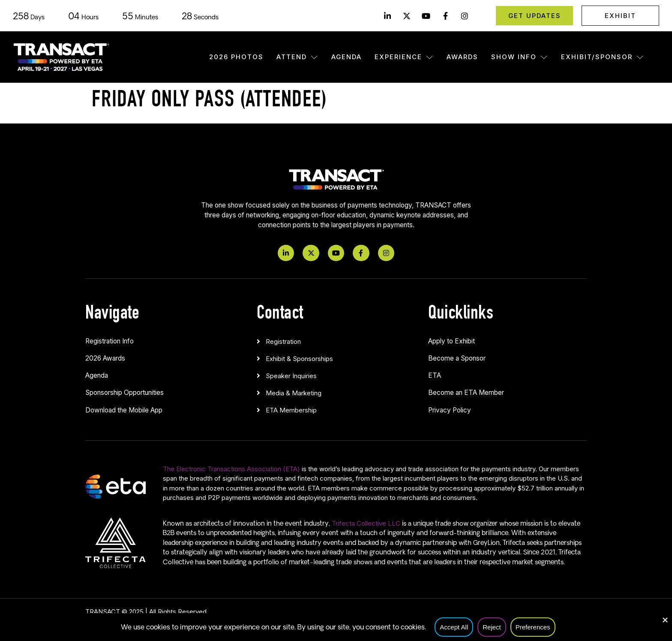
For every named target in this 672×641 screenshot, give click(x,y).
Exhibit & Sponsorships (299, 359)
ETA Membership (291, 410)
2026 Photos (236, 57)
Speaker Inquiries (291, 376)
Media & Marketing (294, 393)
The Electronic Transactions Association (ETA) (231, 469)
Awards (462, 57)
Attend (297, 57)
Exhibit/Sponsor (603, 57)
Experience (404, 57)
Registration (283, 342)
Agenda (346, 57)
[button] (336, 340)
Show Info (520, 57)
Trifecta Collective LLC (366, 523)
